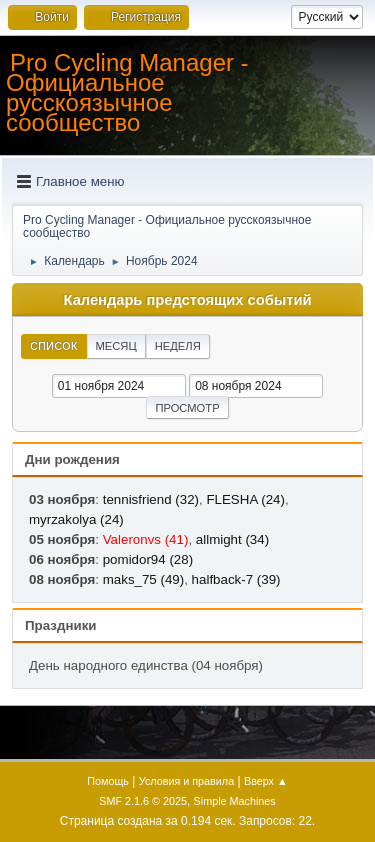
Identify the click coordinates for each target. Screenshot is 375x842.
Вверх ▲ (266, 781)
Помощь (108, 781)
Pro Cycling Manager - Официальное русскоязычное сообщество (127, 92)
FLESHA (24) (245, 499)
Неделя (178, 346)
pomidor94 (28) (148, 559)
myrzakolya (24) (76, 519)
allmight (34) (232, 539)
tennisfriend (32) (151, 499)
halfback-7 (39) (236, 579)
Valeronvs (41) (146, 539)
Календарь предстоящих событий (188, 300)
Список (54, 346)
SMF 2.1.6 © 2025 (143, 801)
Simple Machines (235, 801)
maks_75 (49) (144, 579)
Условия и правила (186, 781)
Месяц (116, 346)
